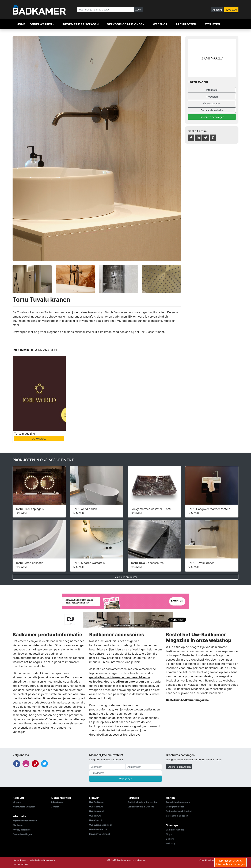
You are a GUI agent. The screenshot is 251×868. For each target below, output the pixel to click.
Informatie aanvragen (81, 24)
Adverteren (57, 802)
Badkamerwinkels (175, 830)
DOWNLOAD (39, 439)
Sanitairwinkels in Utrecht (141, 807)
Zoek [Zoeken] (138, 10)
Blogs (169, 834)
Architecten (186, 24)
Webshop (160, 24)
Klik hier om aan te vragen (230, 862)
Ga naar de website (212, 110)
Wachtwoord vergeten (24, 807)
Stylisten (212, 24)
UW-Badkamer (97, 802)
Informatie (212, 90)
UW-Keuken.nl (97, 811)
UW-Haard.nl (96, 807)
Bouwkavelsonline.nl (100, 834)
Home (21, 24)
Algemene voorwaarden (25, 821)
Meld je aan (125, 779)
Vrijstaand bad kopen (177, 816)
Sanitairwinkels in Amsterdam (143, 802)
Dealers (170, 839)
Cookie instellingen (22, 834)
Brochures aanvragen (212, 117)
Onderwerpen (41, 24)
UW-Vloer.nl (95, 820)
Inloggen (17, 802)
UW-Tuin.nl (95, 816)
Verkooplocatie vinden (126, 24)
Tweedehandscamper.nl (178, 802)
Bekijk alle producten (126, 577)
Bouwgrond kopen (175, 807)
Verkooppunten (212, 103)
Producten (212, 97)
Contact (55, 807)
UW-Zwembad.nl (98, 829)
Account (217, 10)
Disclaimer (18, 825)
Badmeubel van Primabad (179, 811)
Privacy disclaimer (22, 830)
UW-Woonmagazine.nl (101, 825)
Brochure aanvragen (179, 767)
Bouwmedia (49, 860)
